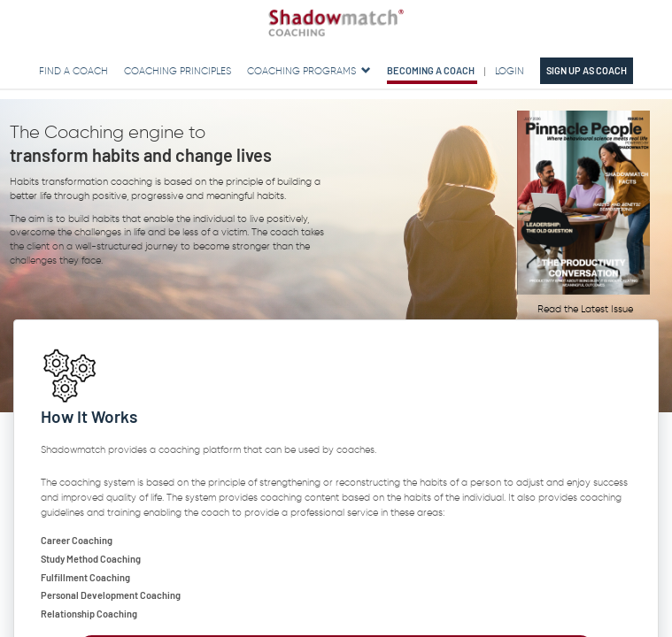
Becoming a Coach (431, 70)
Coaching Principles (178, 71)
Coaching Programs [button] (310, 71)
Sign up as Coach (587, 70)
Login (510, 71)
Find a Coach (73, 71)
